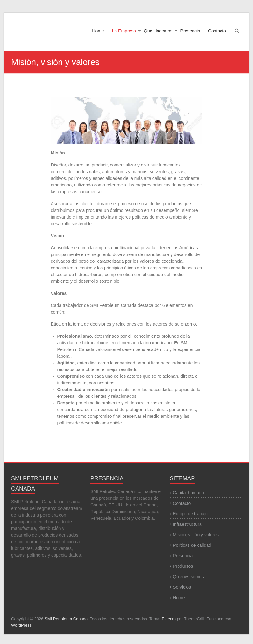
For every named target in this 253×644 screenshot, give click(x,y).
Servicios (182, 587)
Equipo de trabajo (190, 514)
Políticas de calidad (192, 545)
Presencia (190, 31)
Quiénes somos (188, 577)
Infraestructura (187, 524)
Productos (183, 566)
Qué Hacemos (158, 31)
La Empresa (124, 31)
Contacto (217, 31)
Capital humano (188, 493)
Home (98, 31)
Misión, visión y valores (196, 535)
